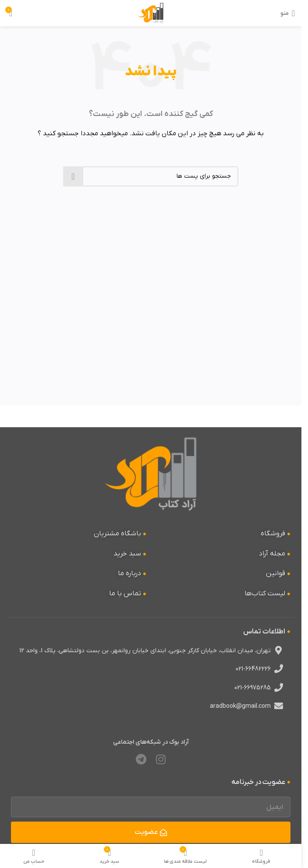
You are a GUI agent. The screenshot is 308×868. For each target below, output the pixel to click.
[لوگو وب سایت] (151, 13)
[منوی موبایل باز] (288, 13)
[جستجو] (151, 176)
